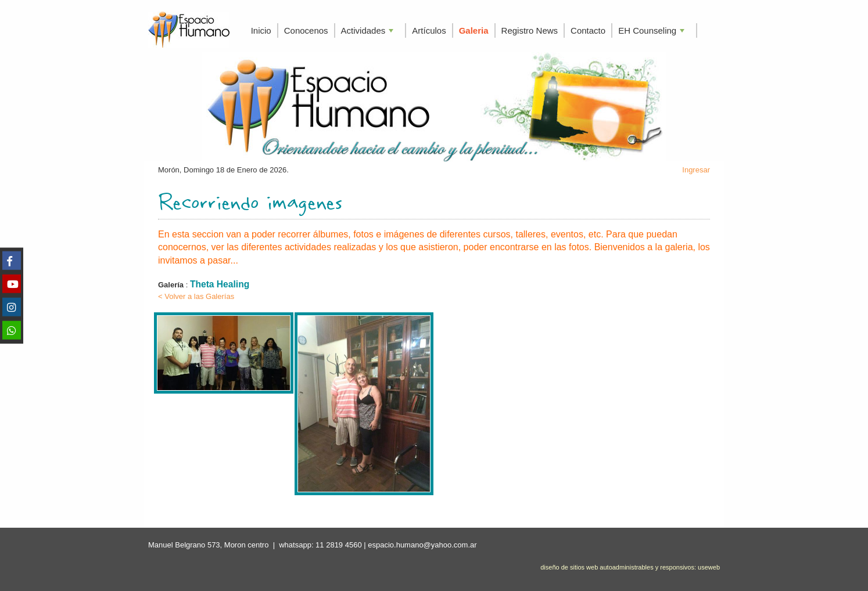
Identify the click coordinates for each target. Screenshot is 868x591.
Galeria (474, 30)
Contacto (588, 30)
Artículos (429, 30)
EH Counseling (652, 32)
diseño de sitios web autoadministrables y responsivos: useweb (630, 567)
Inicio (261, 30)
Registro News (530, 30)
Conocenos (306, 30)
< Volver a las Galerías (196, 296)
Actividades (369, 32)
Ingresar (696, 170)
